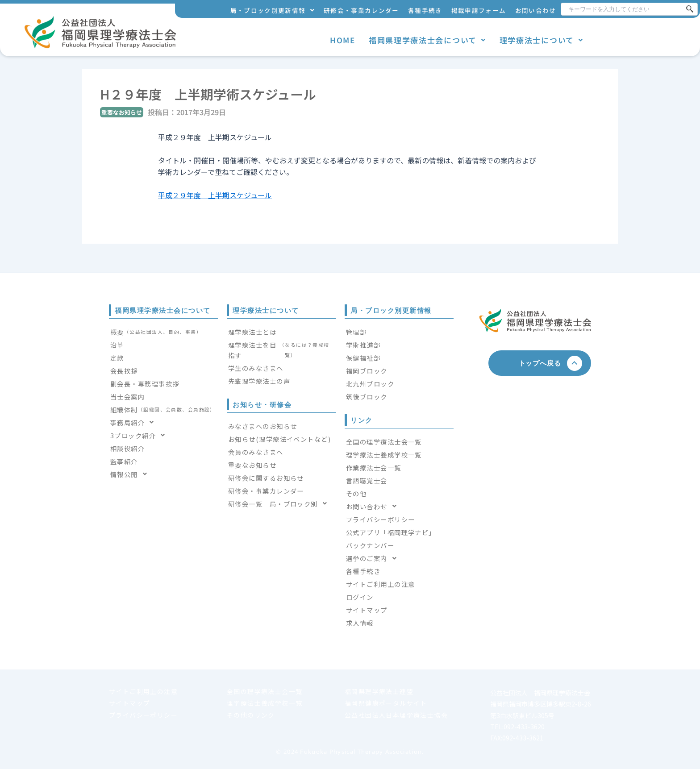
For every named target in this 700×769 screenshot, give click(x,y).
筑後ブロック (367, 397)
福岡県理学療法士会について (427, 40)
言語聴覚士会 (367, 480)
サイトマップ (367, 610)
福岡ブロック (367, 371)
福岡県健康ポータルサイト (386, 703)
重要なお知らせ (252, 465)
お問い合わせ (536, 10)
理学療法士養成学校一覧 (384, 455)
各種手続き (425, 10)
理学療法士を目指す (281, 350)
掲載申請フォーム (479, 10)
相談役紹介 (127, 448)
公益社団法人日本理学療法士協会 (396, 715)
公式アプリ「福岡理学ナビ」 (391, 532)
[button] (273, 10)
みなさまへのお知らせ (262, 426)
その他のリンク (251, 715)
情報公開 (131, 474)
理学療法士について (542, 40)
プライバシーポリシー (380, 519)
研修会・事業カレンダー (361, 10)
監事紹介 (124, 461)
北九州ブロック (370, 384)
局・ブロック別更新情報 (273, 10)
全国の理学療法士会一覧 (384, 442)
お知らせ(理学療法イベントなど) (279, 439)
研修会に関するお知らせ (266, 478)
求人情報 (360, 623)
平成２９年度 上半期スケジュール (215, 195)
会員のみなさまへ (256, 452)
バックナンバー (370, 545)
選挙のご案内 (374, 558)
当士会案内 (127, 397)
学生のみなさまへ (256, 368)
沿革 (117, 345)
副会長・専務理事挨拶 (145, 384)
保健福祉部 (363, 358)
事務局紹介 (135, 422)
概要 (156, 332)
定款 (117, 358)
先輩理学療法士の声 (259, 381)
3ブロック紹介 (140, 435)
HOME (343, 40)
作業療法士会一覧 (374, 468)
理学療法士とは (252, 332)
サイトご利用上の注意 (380, 584)
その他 (356, 493)
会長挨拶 (124, 371)
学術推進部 (363, 345)
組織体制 (163, 409)
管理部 (356, 332)
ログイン (360, 597)
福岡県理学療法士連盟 (379, 691)
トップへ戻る (544, 363)
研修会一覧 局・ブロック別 (280, 504)
